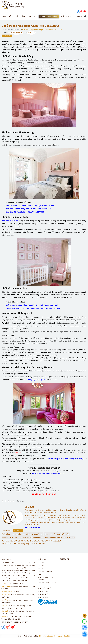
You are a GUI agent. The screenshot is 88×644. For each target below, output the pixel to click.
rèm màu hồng (25, 537)
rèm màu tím (38, 537)
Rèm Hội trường (44, 594)
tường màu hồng (68, 537)
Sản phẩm (20, 16)
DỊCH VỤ (33, 16)
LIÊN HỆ (78, 16)
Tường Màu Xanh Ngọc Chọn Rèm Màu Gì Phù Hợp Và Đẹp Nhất (33, 308)
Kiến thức (16, 30)
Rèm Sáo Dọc (43, 597)
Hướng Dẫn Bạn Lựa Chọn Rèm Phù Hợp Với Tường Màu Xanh (32, 305)
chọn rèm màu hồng (52, 534)
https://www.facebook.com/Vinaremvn (49, 473)
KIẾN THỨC (66, 16)
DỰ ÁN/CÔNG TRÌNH (49, 16)
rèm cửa (66, 534)
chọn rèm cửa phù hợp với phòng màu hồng (24, 534)
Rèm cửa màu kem (10, 537)
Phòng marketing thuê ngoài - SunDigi (55, 636)
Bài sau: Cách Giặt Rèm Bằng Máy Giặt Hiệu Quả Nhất (24, 544)
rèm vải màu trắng (52, 537)
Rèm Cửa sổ (42, 566)
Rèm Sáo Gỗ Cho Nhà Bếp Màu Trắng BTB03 (25, 212)
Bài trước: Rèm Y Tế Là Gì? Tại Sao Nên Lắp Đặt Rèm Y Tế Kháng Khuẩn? (31, 541)
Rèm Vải (41, 563)
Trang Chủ (6, 30)
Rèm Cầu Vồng (43, 591)
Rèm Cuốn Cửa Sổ (44, 588)
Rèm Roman (42, 569)
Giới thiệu (7, 16)
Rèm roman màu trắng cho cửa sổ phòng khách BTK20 (29, 209)
